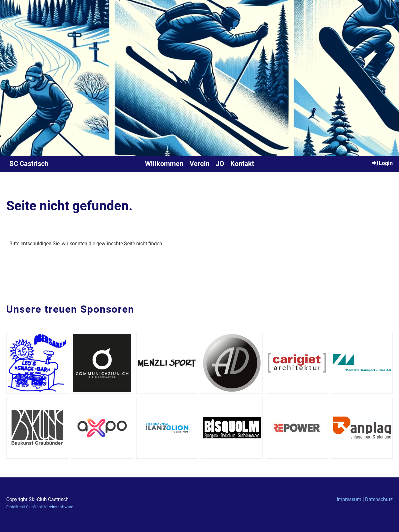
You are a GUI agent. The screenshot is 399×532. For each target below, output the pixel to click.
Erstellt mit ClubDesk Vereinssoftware (40, 507)
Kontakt (242, 164)
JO (220, 164)
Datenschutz (379, 499)
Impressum (349, 499)
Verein (199, 164)
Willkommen (164, 164)
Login (382, 163)
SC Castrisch (29, 164)
